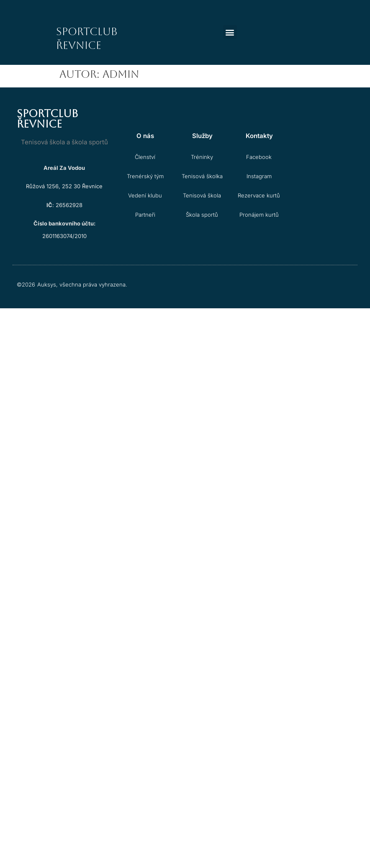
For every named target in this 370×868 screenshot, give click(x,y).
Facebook (259, 157)
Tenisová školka (202, 176)
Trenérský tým (145, 176)
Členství (145, 157)
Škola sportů (202, 215)
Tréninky (202, 157)
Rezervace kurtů (259, 195)
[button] (230, 32)
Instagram (259, 176)
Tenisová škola (202, 195)
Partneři (145, 215)
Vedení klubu (145, 195)
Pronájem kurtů (259, 215)
